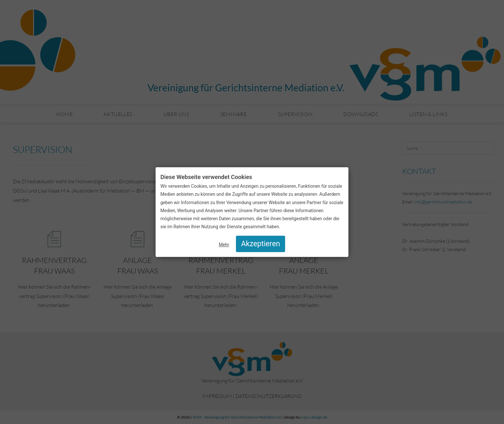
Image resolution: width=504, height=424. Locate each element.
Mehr (224, 245)
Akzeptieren (261, 244)
